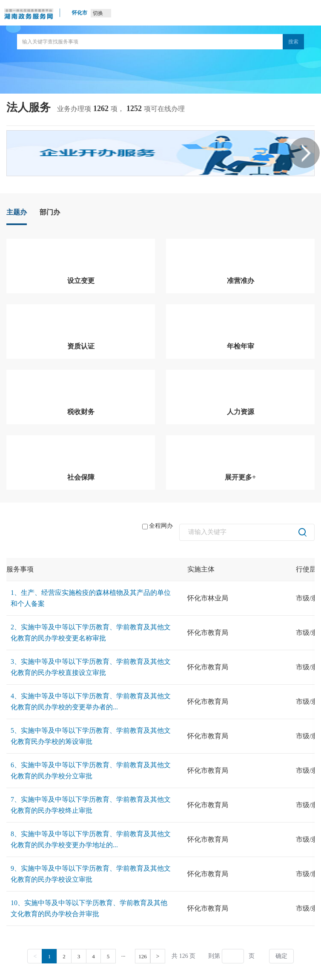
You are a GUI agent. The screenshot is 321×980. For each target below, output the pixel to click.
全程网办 (158, 526)
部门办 (50, 212)
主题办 (17, 212)
